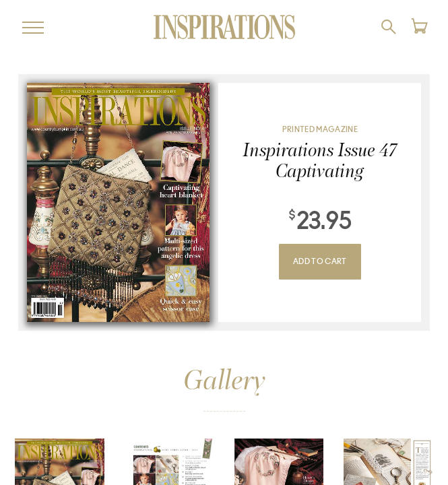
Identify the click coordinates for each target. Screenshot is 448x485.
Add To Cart (320, 262)
